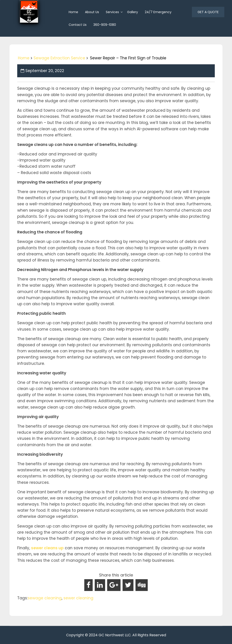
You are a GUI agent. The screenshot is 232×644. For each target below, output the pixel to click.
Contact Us (78, 25)
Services (112, 12)
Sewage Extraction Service (59, 58)
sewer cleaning (78, 598)
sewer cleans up (47, 548)
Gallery (133, 12)
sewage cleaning (45, 598)
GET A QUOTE (208, 12)
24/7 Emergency (158, 12)
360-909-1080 (105, 25)
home (73, 12)
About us (92, 12)
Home (24, 58)
